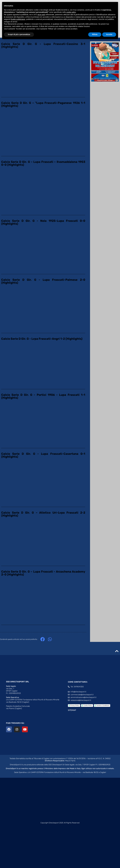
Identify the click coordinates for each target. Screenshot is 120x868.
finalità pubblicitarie (18, 19)
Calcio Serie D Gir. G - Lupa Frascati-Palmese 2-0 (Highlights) (43, 281)
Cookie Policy (88, 705)
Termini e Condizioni (103, 705)
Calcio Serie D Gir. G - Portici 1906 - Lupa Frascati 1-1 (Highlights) (43, 396)
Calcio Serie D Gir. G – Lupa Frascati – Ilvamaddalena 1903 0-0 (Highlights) (43, 163)
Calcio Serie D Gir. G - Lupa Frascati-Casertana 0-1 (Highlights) (43, 455)
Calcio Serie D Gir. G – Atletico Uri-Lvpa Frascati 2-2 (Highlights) (43, 514)
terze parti (41, 15)
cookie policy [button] (71, 12)
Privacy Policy (75, 705)
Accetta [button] (109, 34)
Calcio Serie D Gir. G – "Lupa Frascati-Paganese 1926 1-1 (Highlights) (43, 104)
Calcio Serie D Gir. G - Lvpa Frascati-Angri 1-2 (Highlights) (42, 339)
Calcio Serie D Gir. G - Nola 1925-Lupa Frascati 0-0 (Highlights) (43, 222)
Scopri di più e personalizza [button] (19, 34)
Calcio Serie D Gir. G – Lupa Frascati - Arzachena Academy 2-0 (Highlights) (43, 573)
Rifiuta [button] (95, 34)
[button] (42, 639)
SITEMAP (72, 710)
